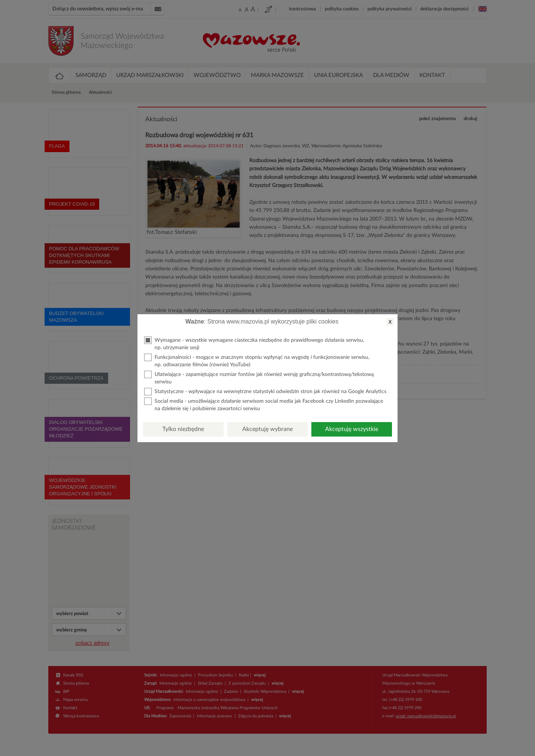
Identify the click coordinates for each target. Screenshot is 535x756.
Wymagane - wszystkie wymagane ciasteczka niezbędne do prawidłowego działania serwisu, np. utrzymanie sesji (254, 343)
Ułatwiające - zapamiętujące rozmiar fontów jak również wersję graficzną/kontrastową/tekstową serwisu (259, 378)
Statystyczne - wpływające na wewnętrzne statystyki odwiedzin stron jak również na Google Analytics (265, 392)
